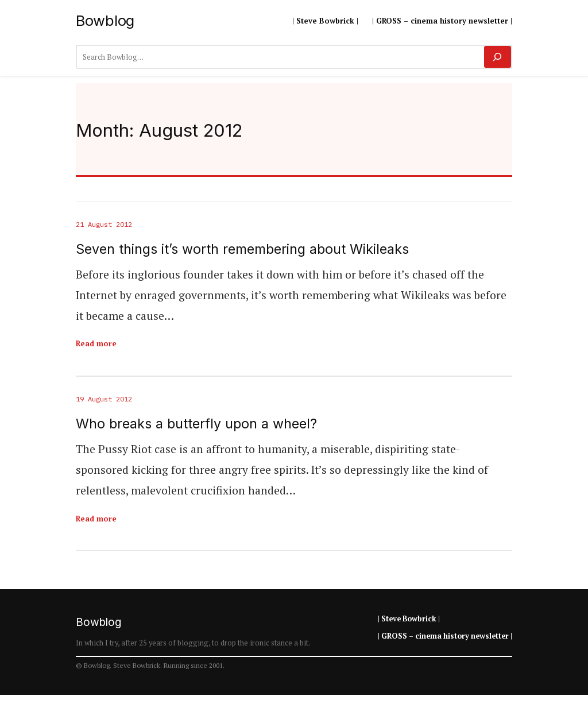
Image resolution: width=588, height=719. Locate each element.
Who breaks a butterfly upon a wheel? (196, 424)
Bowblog (105, 20)
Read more (96, 343)
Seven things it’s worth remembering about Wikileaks (242, 250)
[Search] (498, 57)
